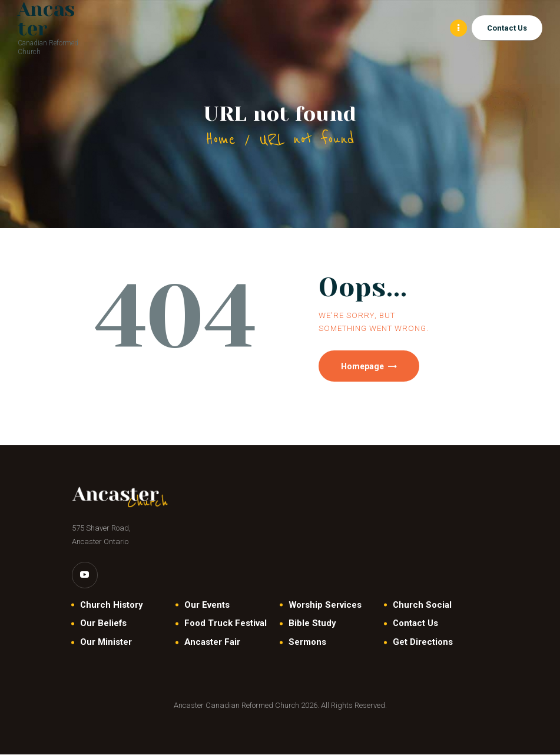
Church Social (422, 605)
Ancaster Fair (212, 643)
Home (221, 139)
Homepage (364, 366)
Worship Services (325, 605)
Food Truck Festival (226, 624)
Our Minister (106, 643)
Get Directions (423, 643)
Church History (111, 605)
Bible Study (312, 624)
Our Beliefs (103, 624)
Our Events (207, 605)
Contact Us (415, 624)
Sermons (307, 643)
